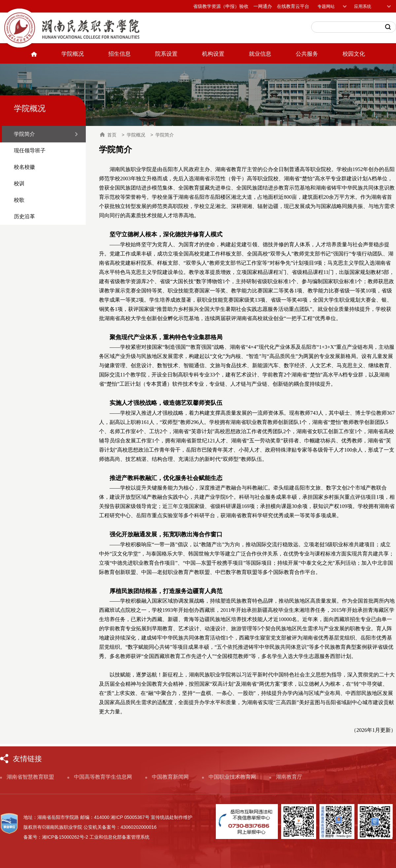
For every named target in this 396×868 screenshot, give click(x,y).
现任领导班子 (30, 150)
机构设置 (213, 54)
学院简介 (24, 134)
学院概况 (73, 54)
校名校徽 (24, 167)
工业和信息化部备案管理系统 (119, 837)
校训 (19, 183)
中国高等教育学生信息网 (103, 777)
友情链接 (27, 759)
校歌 (19, 200)
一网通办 (263, 6)
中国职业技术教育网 (232, 777)
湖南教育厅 (289, 777)
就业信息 (260, 54)
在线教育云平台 (293, 6)
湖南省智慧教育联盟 (30, 777)
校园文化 (354, 54)
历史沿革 (24, 216)
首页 (108, 135)
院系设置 (166, 54)
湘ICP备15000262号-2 (65, 837)
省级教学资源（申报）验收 (221, 6)
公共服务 (307, 54)
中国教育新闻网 (170, 777)
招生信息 (119, 54)
